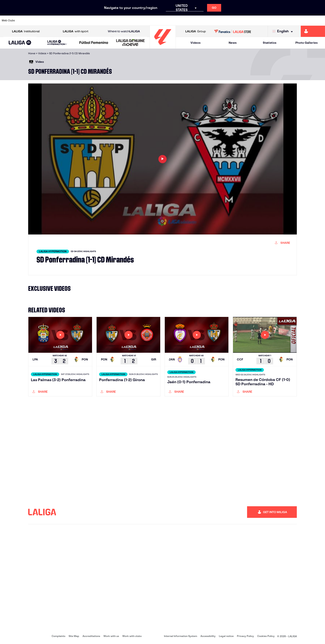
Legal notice (226, 636)
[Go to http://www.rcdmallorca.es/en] (212, 21)
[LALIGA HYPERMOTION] (57, 43)
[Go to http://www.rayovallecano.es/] (166, 21)
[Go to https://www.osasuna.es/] (58, 21)
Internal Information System (181, 636)
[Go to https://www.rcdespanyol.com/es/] (197, 21)
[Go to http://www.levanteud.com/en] (150, 21)
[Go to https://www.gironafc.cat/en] (135, 21)
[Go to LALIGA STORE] (233, 31)
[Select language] (284, 31)
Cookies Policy (266, 636)
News (233, 43)
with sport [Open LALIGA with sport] (76, 31)
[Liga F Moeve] (94, 43)
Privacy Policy (245, 636)
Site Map (74, 636)
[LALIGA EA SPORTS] (20, 43)
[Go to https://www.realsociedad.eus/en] (274, 21)
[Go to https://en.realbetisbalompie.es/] (228, 21)
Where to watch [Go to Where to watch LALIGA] (124, 31)
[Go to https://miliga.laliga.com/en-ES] (313, 31)
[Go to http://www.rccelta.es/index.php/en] (181, 21)
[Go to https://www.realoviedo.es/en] (258, 21)
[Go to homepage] (163, 47)
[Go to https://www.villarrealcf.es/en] (320, 21)
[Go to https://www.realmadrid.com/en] (243, 21)
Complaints (58, 636)
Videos (195, 43)
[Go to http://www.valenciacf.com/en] (305, 21)
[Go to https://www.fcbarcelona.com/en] (104, 21)
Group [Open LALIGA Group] (196, 31)
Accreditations (91, 636)
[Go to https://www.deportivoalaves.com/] (73, 21)
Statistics (270, 43)
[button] (20, 43)
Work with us (111, 636)
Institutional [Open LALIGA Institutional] (26, 31)
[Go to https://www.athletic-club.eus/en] (27, 21)
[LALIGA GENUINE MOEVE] (130, 43)
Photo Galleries (306, 43)
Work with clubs (132, 636)
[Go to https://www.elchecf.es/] (89, 21)
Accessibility (208, 636)
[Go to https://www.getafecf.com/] (120, 21)
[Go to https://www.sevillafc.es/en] (289, 21)
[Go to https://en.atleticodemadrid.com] (42, 21)
